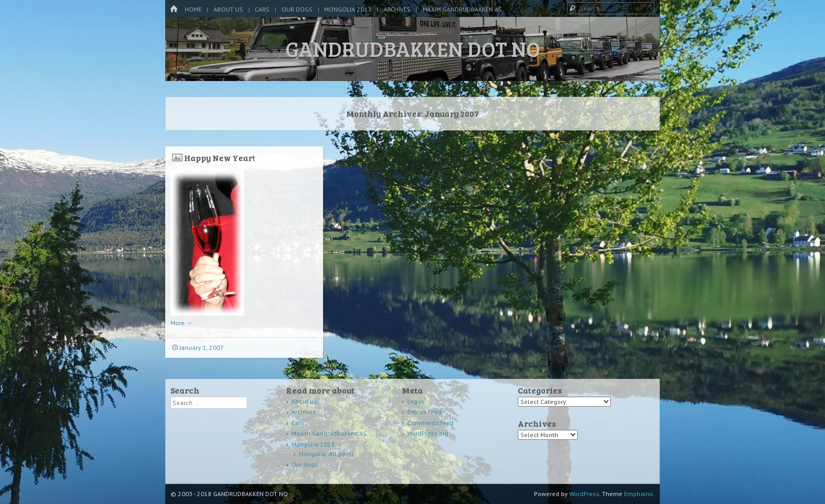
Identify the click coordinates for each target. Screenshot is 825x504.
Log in (416, 401)
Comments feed (430, 423)
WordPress (584, 494)
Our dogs (297, 9)
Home (193, 9)
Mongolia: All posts (326, 454)
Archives (397, 9)
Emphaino (638, 494)
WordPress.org (428, 433)
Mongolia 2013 (348, 9)
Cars (262, 9)
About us (228, 9)
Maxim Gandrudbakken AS (462, 9)
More (182, 323)
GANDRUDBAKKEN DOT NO (413, 48)
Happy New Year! (219, 158)
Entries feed (424, 412)
